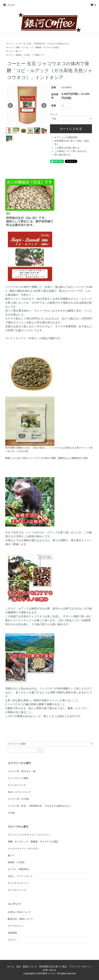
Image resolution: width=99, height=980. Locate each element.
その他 (11, 813)
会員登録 (12, 933)
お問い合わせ (49, 970)
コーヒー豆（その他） (19, 799)
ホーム (9, 44)
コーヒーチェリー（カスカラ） (24, 848)
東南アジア (40, 55)
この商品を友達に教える (67, 148)
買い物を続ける (62, 155)
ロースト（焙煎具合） (19, 869)
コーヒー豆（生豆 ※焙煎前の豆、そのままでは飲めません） (43, 44)
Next (44, 106)
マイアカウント (16, 926)
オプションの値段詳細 (66, 137)
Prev (10, 106)
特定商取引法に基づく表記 (53, 966)
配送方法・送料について (20, 919)
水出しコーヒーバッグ (19, 792)
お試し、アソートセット (20, 876)
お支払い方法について (19, 912)
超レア (19, 51)
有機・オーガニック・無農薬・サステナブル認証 (37, 47)
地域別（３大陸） (23, 55)
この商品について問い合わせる (70, 151)
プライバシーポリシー (80, 966)
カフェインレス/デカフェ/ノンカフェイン (29, 835)
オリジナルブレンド (18, 883)
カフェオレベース (17, 785)
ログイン (12, 940)
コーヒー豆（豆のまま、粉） (23, 771)
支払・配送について (27, 966)
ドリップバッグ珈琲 (18, 778)
